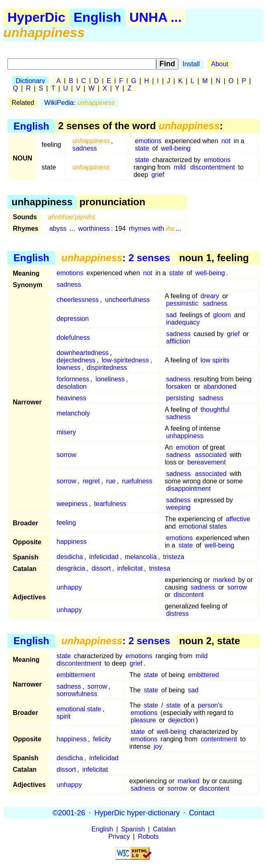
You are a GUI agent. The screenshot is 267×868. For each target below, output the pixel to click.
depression (73, 319)
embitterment (76, 675)
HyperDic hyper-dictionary (137, 812)
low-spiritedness (125, 360)
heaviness (71, 398)
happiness (71, 542)
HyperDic (36, 17)
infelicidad (104, 557)
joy (158, 746)
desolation (71, 386)
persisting (180, 398)
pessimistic (182, 303)
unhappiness (185, 436)
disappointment (189, 489)
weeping (178, 507)
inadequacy (183, 322)
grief (158, 175)
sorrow (66, 455)
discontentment (213, 167)
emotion (188, 447)
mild (179, 167)
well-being (176, 148)
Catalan (164, 829)
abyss (58, 229)
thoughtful (215, 410)
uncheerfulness (128, 300)
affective (238, 519)
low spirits (215, 360)
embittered (204, 675)
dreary (210, 296)
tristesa (160, 568)
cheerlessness (77, 300)
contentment (219, 739)
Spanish (133, 829)
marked (224, 580)
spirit (63, 716)
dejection (181, 720)
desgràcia (71, 568)
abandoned (220, 386)
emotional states (203, 526)
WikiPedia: (80, 103)
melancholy (73, 413)
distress (177, 614)
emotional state (79, 709)
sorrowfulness (77, 694)
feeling (66, 523)
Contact (201, 812)
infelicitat (130, 568)
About (220, 64)
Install (191, 64)
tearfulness (110, 504)
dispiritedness (107, 368)
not (226, 141)
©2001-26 (69, 812)
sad (171, 315)
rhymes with (152, 229)
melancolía (141, 557)
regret (91, 481)
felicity (102, 739)
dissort (101, 568)
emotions (148, 141)
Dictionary (30, 81)
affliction (178, 341)
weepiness (72, 504)
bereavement (206, 462)
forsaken (179, 386)
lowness (68, 368)
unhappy (69, 587)
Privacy (119, 837)
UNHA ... (156, 17)
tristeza (174, 557)
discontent (189, 595)
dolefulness (73, 338)
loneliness (110, 379)
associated (211, 455)
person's (210, 705)
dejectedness (76, 360)
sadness (84, 148)
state (142, 148)
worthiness (94, 229)
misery (66, 432)
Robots (149, 837)
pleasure (143, 720)
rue (111, 481)
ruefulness (137, 481)
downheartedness (82, 353)
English (98, 17)
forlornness (73, 379)
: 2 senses (116, 258)
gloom (222, 315)
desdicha (70, 557)
